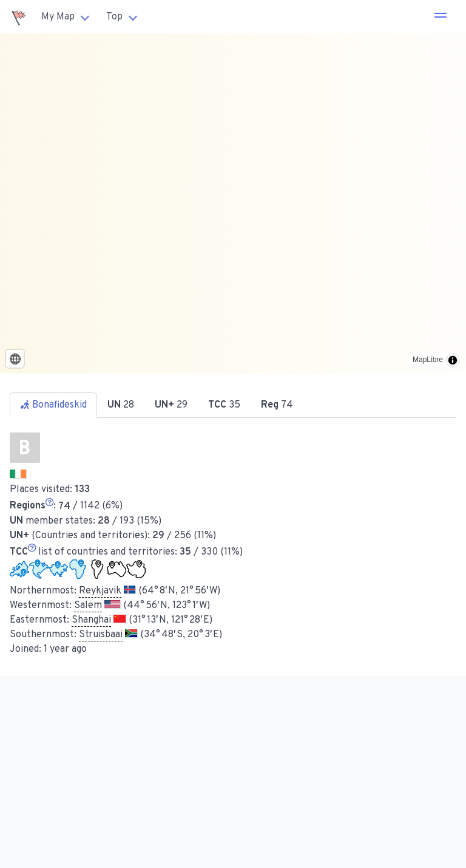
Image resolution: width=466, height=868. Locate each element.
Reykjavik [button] (100, 591)
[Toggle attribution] (453, 360)
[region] (233, 203)
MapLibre (428, 360)
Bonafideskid (53, 405)
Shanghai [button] (91, 620)
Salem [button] (88, 606)
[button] (441, 17)
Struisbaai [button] (101, 635)
